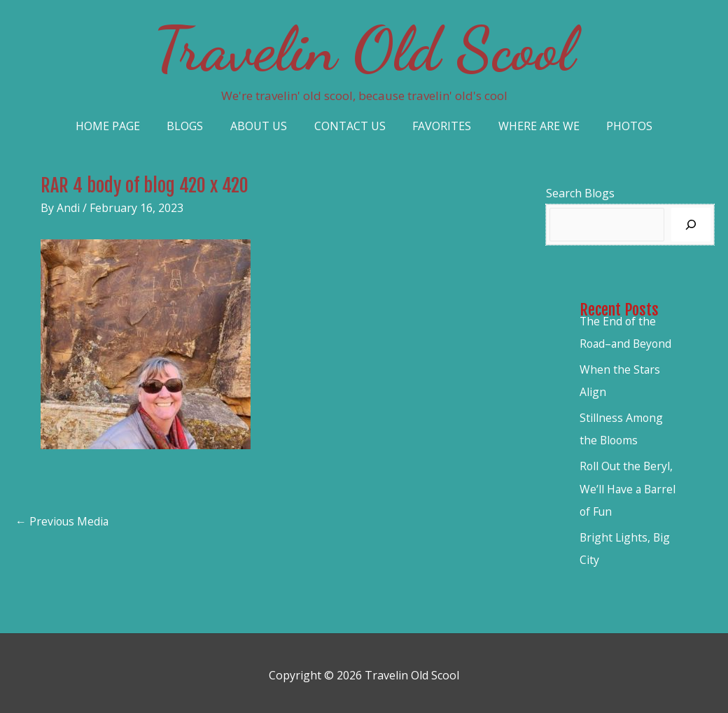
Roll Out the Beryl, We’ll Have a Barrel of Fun (629, 486)
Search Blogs (580, 193)
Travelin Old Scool (364, 49)
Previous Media (63, 522)
